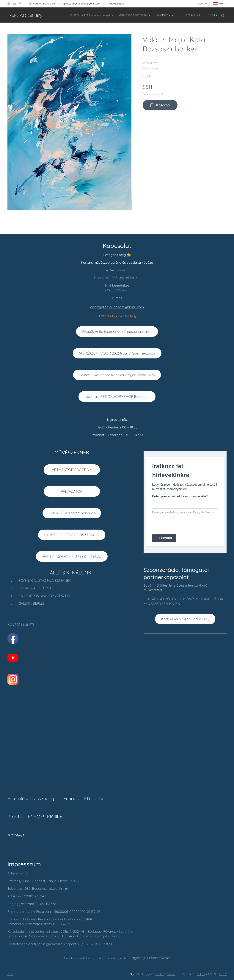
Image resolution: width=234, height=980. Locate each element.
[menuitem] (81, 15)
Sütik (10, 974)
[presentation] (180, 524)
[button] (192, 15)
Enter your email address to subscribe (179, 497)
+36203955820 (116, 4)
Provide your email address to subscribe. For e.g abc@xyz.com (184, 512)
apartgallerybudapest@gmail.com (82, 4)
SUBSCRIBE (164, 538)
